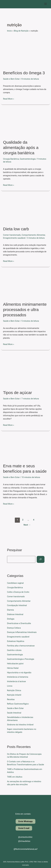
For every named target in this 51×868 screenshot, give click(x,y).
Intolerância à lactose (16, 681)
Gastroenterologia (28, 159)
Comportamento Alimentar (33, 235)
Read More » (8, 99)
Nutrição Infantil (14, 695)
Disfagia (11, 619)
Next (27, 525)
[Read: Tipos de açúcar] (26, 370)
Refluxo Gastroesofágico (18, 704)
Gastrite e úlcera (14, 650)
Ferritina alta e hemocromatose (21, 646)
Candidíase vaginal (15, 583)
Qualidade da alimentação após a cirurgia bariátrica (21, 148)
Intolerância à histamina (18, 677)
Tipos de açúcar (17, 393)
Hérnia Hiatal (13, 668)
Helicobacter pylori (15, 664)
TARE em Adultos (15, 777)
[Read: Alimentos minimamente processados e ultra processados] (26, 285)
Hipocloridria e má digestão (19, 673)
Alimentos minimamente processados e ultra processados (25, 310)
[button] (46, 4)
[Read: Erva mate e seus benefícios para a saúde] (26, 448)
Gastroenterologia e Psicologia (21, 659)
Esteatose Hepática (16, 641)
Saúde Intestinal (14, 713)
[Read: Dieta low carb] (26, 209)
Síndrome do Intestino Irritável (20, 725)
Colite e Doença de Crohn (18, 592)
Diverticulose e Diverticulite (19, 623)
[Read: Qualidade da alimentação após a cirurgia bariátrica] (26, 123)
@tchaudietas (22, 841)
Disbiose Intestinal (15, 614)
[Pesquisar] (41, 559)
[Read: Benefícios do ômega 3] (26, 53)
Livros (10, 686)
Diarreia (10, 610)
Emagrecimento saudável (14, 238)
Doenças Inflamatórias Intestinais (22, 632)
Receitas (11, 699)
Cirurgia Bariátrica (11, 159)
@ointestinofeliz (23, 837)
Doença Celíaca (14, 628)
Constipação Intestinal (17, 605)
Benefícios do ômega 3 (24, 73)
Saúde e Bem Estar (11, 79)
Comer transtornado (12, 235)
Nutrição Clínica (14, 690)
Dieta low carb (16, 229)
